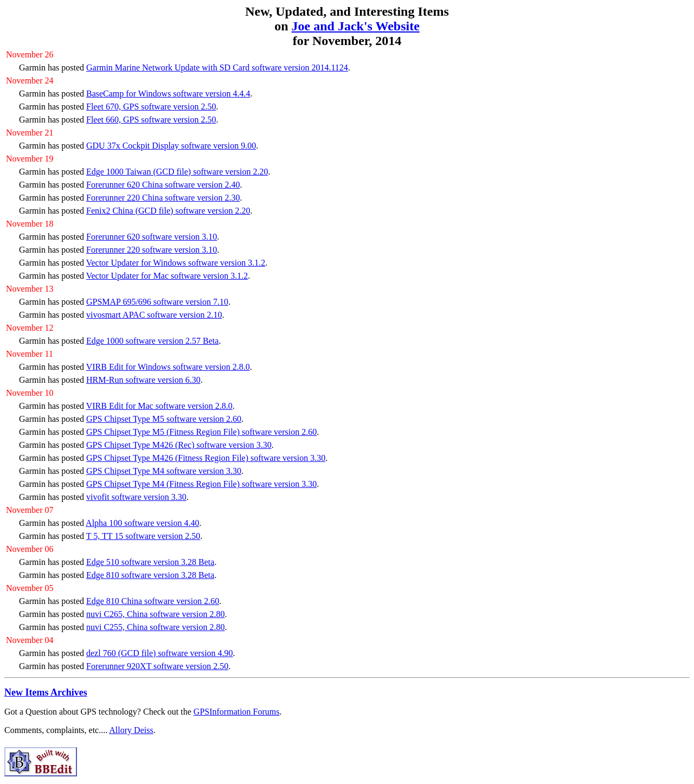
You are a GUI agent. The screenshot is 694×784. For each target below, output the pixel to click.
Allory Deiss (131, 730)
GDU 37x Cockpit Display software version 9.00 (171, 146)
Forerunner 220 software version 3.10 (152, 250)
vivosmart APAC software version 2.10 (154, 315)
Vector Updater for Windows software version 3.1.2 (176, 263)
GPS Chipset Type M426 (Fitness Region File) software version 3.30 (206, 458)
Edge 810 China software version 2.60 (153, 601)
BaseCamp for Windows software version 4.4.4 (168, 94)
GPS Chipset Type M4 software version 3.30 (164, 471)
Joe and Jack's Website (356, 26)
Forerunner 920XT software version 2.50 (157, 666)
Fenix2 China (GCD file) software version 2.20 (168, 211)
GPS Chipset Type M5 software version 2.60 (164, 419)
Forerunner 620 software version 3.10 (152, 237)
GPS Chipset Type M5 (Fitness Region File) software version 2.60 (201, 432)
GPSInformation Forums (237, 712)
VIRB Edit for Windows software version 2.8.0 (168, 367)
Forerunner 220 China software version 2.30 (163, 198)
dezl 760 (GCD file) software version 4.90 (160, 653)
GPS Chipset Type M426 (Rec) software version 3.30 (179, 445)
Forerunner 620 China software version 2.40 (163, 185)
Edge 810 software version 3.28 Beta (150, 575)
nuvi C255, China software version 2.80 (156, 627)
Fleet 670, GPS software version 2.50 (151, 107)
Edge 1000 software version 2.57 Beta (152, 341)
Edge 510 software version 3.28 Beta (150, 562)
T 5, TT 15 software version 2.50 (143, 536)
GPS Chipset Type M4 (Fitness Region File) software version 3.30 (201, 484)
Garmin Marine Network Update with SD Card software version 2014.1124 (217, 68)
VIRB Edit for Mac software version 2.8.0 (159, 406)
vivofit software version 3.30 (136, 497)
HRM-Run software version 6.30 (143, 380)
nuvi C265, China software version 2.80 (156, 614)
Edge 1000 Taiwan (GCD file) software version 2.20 (177, 172)
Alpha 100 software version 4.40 (142, 523)
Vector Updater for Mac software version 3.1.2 (167, 276)
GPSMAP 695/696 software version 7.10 (157, 302)
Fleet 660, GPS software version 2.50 (151, 120)
